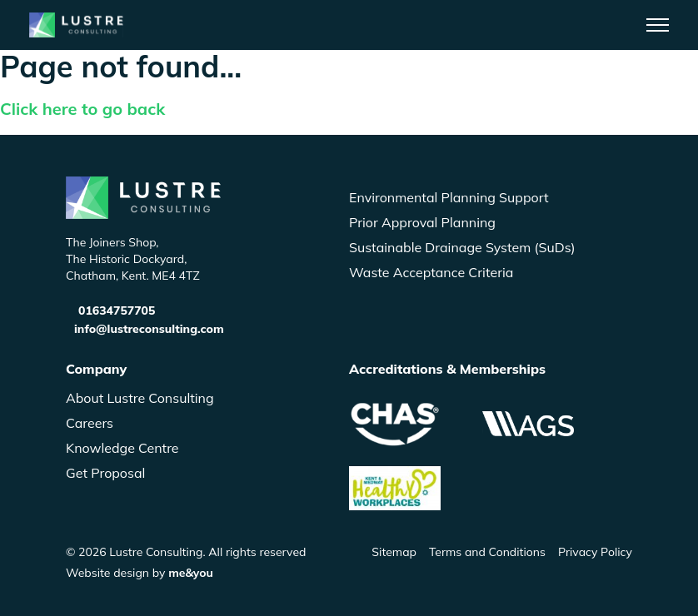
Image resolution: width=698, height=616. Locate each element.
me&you (191, 573)
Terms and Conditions (487, 552)
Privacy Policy (595, 552)
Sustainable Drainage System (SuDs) (462, 247)
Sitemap (394, 552)
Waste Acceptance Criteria (431, 272)
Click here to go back (82, 109)
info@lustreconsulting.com (149, 329)
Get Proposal (105, 473)
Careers (90, 423)
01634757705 (117, 310)
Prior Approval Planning (422, 222)
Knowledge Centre (122, 448)
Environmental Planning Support (449, 197)
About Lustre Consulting (140, 398)
